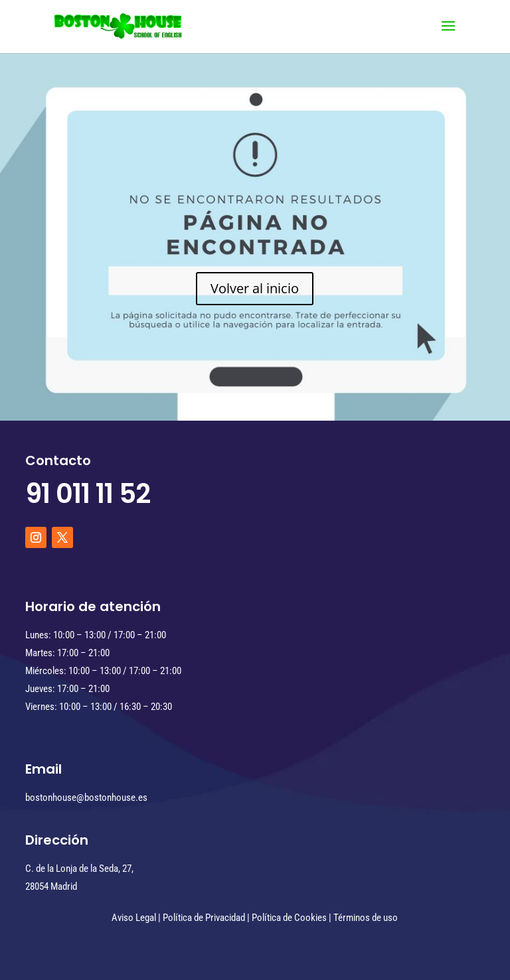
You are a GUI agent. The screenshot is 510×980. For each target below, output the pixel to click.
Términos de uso (366, 918)
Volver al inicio (255, 288)
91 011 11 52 (88, 494)
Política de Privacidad (204, 918)
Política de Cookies (289, 918)
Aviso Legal (134, 918)
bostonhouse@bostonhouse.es (86, 798)
